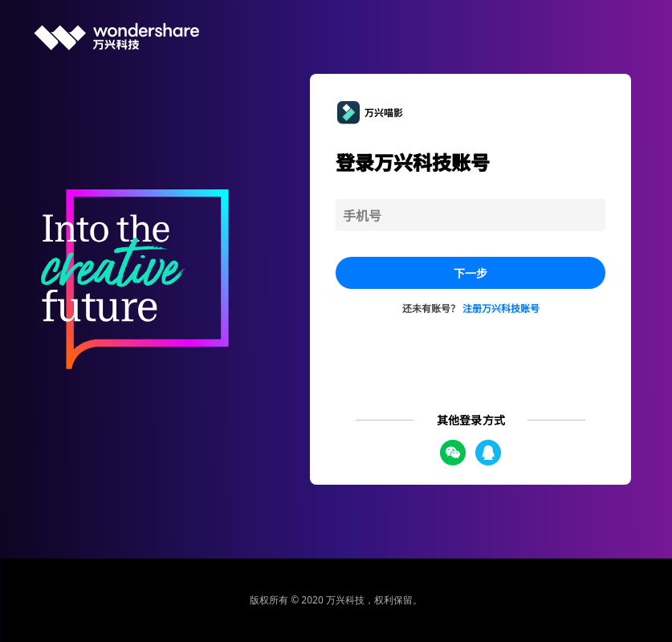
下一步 (470, 273)
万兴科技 (345, 600)
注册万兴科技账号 (501, 308)
